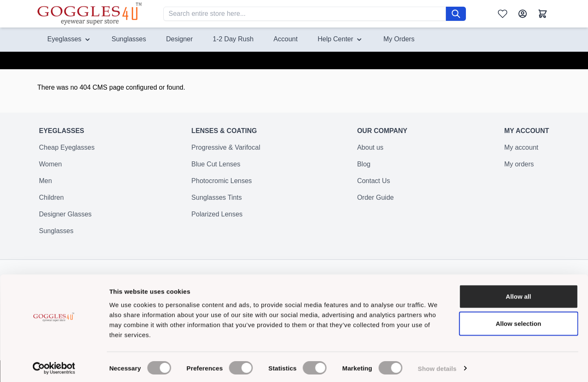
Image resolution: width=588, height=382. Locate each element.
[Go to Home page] (90, 14)
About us (370, 152)
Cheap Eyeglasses (67, 152)
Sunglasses (56, 236)
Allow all (519, 293)
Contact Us (374, 186)
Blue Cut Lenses (216, 169)
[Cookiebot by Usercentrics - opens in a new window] (54, 366)
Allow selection (518, 321)
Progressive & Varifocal (226, 152)
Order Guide (375, 202)
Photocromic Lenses (221, 186)
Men (46, 186)
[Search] (456, 14)
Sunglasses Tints (216, 202)
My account (521, 152)
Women (51, 169)
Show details (437, 366)
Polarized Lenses (217, 219)
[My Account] (523, 14)
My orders (519, 169)
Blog (364, 169)
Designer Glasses (65, 219)
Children (52, 202)
